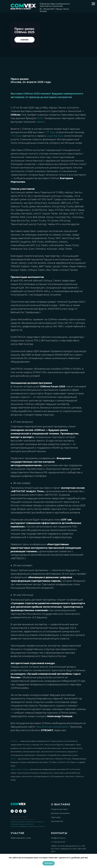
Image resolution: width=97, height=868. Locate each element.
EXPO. (40, 118)
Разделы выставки (59, 809)
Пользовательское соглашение (22, 824)
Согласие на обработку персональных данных (28, 826)
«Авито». (41, 122)
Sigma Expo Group (19, 769)
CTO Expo (16, 136)
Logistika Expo (55, 136)
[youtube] (16, 811)
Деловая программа (60, 813)
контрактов (65, 97)
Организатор (57, 821)
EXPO (13, 759)
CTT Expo (50, 132)
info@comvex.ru (58, 838)
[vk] (12, 811)
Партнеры (56, 817)
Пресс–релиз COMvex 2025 (24, 30)
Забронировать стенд (21, 838)
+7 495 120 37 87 (58, 842)
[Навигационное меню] (93, 4)
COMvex (14, 741)
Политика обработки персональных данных (27, 822)
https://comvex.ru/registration (52, 727)
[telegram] (21, 811)
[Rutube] (25, 811)
